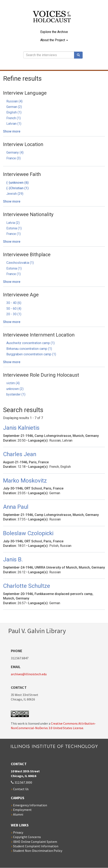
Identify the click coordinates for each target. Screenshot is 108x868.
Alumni (18, 814)
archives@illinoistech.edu (29, 674)
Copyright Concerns (27, 837)
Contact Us (21, 789)
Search (80, 55)
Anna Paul (16, 507)
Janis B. (13, 559)
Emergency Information (30, 805)
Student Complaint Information (36, 846)
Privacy (18, 832)
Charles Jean (20, 454)
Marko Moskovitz (25, 481)
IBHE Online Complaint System (35, 842)
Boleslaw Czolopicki (28, 533)
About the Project (54, 40)
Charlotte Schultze (27, 586)
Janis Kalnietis (21, 428)
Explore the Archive (54, 32)
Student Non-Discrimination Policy (38, 851)
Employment (22, 810)
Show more (12, 131)
